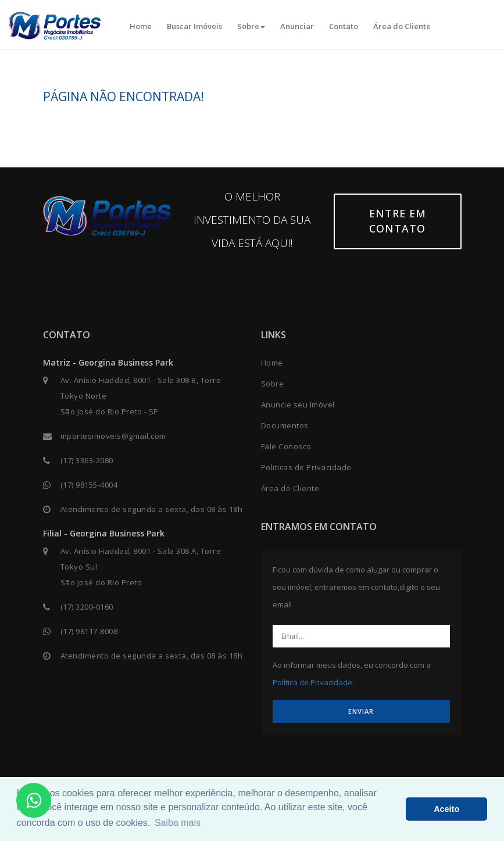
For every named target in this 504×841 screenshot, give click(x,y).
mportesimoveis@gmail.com (113, 436)
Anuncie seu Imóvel (298, 405)
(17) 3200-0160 (87, 607)
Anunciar (297, 26)
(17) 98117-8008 (89, 631)
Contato (344, 26)
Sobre (251, 26)
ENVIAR (361, 711)
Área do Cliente (402, 26)
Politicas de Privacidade (306, 467)
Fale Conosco (286, 446)
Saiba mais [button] (178, 823)
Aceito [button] (446, 809)
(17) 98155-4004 (89, 485)
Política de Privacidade (312, 682)
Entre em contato (398, 221)
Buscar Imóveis (194, 26)
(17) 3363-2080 (87, 460)
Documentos (285, 425)
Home (141, 26)
